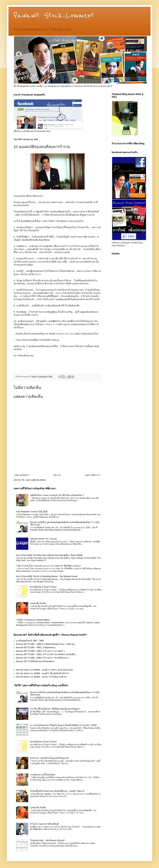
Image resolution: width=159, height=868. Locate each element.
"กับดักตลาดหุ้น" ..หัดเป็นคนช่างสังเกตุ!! (47, 840)
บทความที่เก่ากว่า (93, 475)
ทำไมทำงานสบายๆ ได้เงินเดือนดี (44, 824)
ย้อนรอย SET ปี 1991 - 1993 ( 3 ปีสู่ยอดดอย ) (36, 647)
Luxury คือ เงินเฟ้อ (38, 603)
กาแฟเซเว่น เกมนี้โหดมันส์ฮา (43, 775)
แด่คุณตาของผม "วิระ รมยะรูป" (44, 539)
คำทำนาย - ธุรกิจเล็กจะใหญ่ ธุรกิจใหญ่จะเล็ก (49, 758)
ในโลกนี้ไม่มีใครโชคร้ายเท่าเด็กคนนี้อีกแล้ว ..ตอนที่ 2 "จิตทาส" (57, 791)
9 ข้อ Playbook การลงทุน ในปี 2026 (32, 512)
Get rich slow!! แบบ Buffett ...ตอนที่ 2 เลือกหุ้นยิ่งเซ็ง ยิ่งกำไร (43, 673)
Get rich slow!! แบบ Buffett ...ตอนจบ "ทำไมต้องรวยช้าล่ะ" (42, 677)
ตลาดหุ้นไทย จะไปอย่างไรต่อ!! (43, 587)
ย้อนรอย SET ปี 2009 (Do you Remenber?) (35, 661)
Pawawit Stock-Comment (54, 16)
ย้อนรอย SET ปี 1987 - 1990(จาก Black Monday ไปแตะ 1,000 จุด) (45, 644)
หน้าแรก (57, 475)
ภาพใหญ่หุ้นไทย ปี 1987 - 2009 (30, 641)
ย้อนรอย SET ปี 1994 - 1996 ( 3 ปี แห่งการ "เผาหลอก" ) (40, 651)
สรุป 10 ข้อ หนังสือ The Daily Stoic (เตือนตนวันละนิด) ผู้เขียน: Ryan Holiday (49, 555)
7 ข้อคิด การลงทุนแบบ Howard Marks (33, 620)
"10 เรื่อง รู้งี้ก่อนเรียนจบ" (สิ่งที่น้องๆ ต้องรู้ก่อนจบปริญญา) (55, 709)
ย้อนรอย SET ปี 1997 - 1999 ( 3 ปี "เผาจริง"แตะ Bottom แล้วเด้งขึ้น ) (46, 654)
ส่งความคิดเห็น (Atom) (36, 480)
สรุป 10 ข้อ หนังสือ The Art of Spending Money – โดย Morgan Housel (47, 576)
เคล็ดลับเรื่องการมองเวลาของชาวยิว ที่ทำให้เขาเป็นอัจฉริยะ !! (57, 495)
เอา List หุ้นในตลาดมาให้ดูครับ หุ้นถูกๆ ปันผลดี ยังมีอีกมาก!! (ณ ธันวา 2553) (63, 725)
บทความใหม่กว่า (22, 475)
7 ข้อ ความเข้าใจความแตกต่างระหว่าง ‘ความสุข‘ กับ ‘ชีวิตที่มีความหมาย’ (49, 566)
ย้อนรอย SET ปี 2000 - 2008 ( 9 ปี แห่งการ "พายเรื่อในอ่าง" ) (43, 658)
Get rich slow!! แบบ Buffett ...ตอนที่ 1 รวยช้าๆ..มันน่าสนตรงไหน (44, 670)
